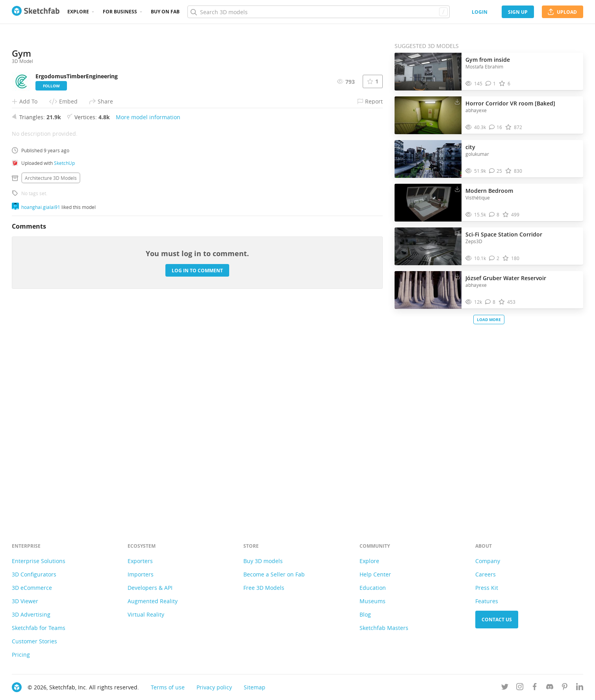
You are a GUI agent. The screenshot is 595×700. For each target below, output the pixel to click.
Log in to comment (197, 478)
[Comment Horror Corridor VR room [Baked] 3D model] (496, 127)
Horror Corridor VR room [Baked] (510, 103)
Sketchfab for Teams (39, 628)
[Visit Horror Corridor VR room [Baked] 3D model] (428, 115)
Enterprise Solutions (39, 561)
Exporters (140, 561)
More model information (148, 325)
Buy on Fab (165, 12)
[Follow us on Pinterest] (565, 688)
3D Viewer (25, 601)
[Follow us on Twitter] (505, 688)
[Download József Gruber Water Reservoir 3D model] (457, 276)
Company (488, 561)
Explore (78, 12)
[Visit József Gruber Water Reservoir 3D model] (428, 290)
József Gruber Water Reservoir (506, 278)
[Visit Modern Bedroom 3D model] (428, 203)
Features (487, 601)
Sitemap (255, 687)
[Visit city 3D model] (428, 159)
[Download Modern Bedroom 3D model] (457, 189)
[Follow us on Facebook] (535, 688)
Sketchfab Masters (384, 628)
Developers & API (150, 588)
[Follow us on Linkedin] (580, 688)
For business (120, 12)
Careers (486, 574)
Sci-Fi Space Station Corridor (504, 234)
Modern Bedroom (489, 191)
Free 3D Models (264, 588)
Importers (141, 574)
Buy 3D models (263, 561)
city (470, 147)
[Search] (318, 12)
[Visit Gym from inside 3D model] (428, 72)
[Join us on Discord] (550, 688)
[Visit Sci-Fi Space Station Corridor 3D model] (428, 246)
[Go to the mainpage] (36, 12)
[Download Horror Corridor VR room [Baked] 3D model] (457, 102)
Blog (365, 614)
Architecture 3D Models (51, 386)
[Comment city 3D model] (496, 171)
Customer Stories (34, 641)
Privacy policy (214, 687)
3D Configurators (34, 574)
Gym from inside (488, 60)
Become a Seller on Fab (274, 574)
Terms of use (168, 687)
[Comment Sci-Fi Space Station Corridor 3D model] (494, 258)
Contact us (497, 620)
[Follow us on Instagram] (520, 688)
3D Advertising (31, 614)
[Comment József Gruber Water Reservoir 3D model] (490, 302)
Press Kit (487, 588)
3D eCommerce (32, 588)
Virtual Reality (146, 614)
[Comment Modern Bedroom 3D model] (494, 215)
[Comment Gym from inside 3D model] (491, 84)
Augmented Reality (153, 601)
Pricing (21, 655)
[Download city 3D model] (457, 145)
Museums (373, 601)
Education (373, 588)
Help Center (375, 574)
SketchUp (64, 371)
